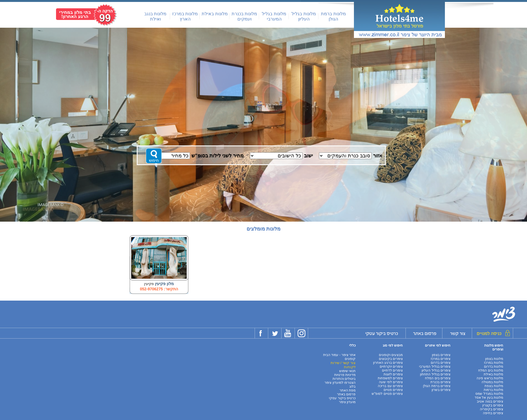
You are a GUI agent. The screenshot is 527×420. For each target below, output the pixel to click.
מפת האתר (348, 390)
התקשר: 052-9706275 (159, 289)
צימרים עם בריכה (390, 386)
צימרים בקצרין (493, 405)
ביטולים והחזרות (344, 379)
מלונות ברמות (493, 390)
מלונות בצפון (494, 359)
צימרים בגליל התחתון (435, 374)
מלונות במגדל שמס (489, 394)
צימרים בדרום (441, 363)
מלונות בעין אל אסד (489, 398)
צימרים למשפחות (390, 378)
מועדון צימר (347, 402)
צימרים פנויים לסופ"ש (387, 394)
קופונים (350, 359)
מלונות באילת (215, 14)
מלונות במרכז (494, 363)
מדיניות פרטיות (345, 375)
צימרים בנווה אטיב (490, 401)
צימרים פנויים (393, 390)
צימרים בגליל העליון (436, 370)
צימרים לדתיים (392, 370)
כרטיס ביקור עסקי (342, 398)
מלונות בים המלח (491, 370)
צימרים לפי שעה (391, 382)
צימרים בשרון (441, 390)
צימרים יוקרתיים (391, 367)
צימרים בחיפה (493, 413)
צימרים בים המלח (438, 378)
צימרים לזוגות (393, 374)
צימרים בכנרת (440, 382)
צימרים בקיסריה (491, 409)
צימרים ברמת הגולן (437, 386)
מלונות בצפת (494, 386)
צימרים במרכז (441, 359)
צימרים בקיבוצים (391, 359)
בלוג (353, 386)
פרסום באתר (346, 394)
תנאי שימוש (347, 371)
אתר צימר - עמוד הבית (339, 355)
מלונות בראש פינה (490, 378)
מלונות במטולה (492, 382)
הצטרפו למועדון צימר (340, 383)
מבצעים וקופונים (391, 355)
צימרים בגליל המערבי (435, 367)
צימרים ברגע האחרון (388, 363)
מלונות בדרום (494, 367)
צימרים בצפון (441, 355)
